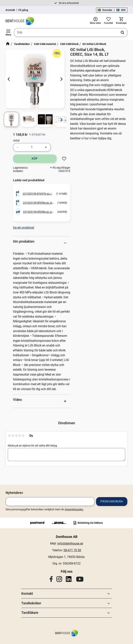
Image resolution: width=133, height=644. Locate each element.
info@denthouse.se (70, 543)
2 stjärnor (13, 436)
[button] (8, 32)
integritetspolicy (74, 509)
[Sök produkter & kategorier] (71, 32)
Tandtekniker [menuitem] (31, 603)
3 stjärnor (16, 436)
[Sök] (122, 32)
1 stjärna (9, 436)
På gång (23, 10)
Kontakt (10, 10)
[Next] (61, 79)
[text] (20, 135)
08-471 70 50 (72, 550)
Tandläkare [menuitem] (30, 613)
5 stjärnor (23, 436)
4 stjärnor (20, 436)
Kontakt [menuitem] (27, 593)
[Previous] (9, 79)
